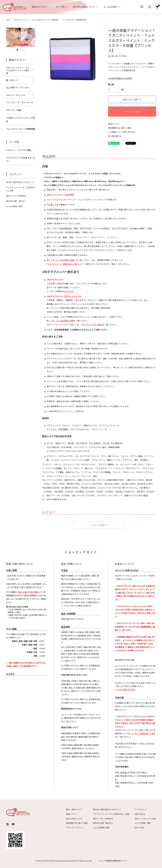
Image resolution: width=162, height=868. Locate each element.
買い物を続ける (115, 136)
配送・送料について (74, 809)
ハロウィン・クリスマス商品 (19, 150)
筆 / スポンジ (12, 80)
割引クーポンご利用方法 (16, 196)
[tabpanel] (21, 37)
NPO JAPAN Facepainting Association (61, 861)
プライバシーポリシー (75, 828)
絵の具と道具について (84, 7)
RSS (136, 828)
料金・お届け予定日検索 (28, 592)
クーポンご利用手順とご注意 (143, 733)
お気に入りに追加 (132, 100)
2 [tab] (21, 50)
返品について (114, 124)
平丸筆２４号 (53, 205)
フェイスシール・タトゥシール (20, 102)
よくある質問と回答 (65, 321)
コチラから (69, 291)
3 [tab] (24, 50)
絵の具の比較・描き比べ (16, 201)
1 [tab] (17, 50)
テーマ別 (60, 7)
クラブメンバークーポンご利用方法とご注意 (111, 814)
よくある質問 (110, 7)
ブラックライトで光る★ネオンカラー (21, 159)
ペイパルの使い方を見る (125, 690)
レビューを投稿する (99, 525)
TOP (8, 20)
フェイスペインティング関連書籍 (21, 129)
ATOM (142, 828)
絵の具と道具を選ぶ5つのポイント (20, 182)
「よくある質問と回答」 (65, 260)
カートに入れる (132, 112)
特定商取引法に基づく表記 (120, 128)
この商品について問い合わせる (122, 132)
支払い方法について (74, 819)
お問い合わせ (140, 814)
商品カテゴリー (40, 7)
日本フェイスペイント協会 (58, 195)
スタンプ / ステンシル (16, 95)
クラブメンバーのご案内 (91, 325)
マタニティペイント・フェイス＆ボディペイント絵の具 (36, 20)
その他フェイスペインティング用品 (21, 119)
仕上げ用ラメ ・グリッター (18, 88)
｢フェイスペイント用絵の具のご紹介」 (64, 264)
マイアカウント (141, 809)
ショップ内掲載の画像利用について (113, 861)
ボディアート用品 (14, 110)
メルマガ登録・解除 (143, 823)
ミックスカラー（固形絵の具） (75, 20)
